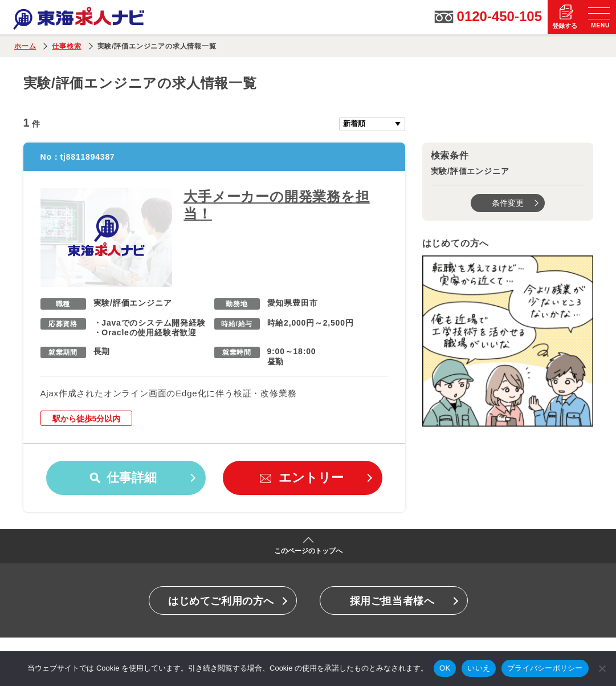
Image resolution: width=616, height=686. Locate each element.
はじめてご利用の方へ (221, 601)
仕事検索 (66, 46)
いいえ (479, 668)
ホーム (25, 46)
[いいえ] (602, 668)
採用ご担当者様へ (392, 601)
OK (445, 668)
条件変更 (508, 203)
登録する (565, 26)
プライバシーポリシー (545, 668)
